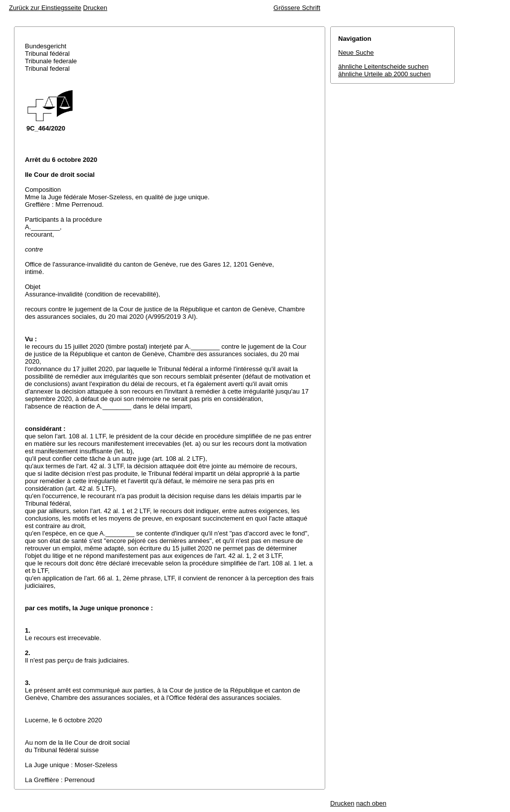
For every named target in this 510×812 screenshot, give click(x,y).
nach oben (371, 803)
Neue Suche (356, 53)
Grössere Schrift (297, 8)
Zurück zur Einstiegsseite (45, 8)
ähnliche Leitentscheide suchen (383, 67)
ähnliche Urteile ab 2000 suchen (384, 74)
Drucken (95, 8)
